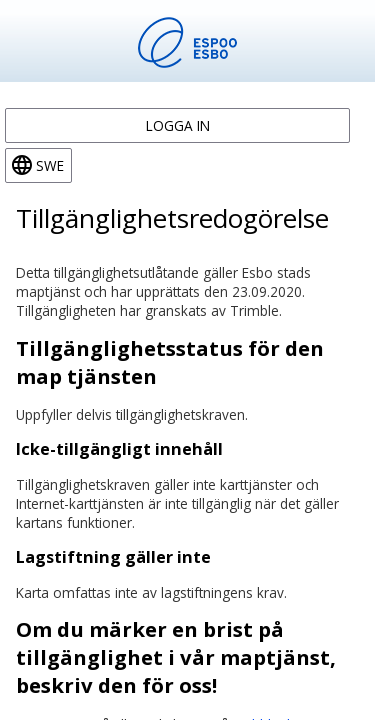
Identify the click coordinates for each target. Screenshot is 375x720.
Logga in (178, 125)
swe (50, 165)
